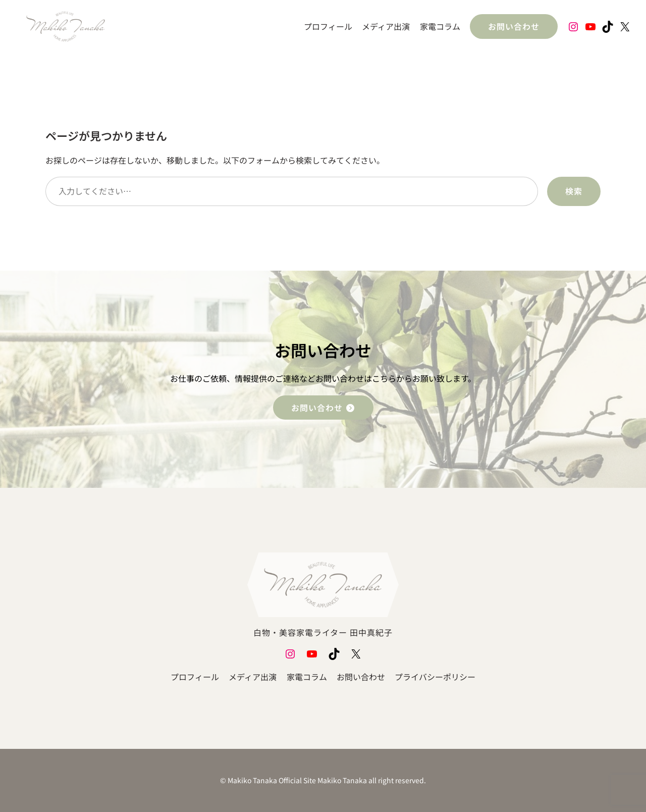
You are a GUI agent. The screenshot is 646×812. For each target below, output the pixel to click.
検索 (574, 191)
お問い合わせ (514, 26)
